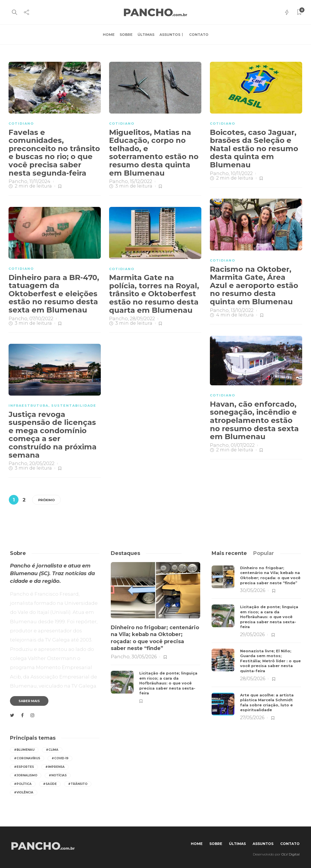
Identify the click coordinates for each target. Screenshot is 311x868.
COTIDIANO (21, 124)
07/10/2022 (41, 319)
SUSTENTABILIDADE (74, 406)
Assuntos (170, 35)
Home (109, 35)
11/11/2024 (40, 181)
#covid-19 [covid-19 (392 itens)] (60, 758)
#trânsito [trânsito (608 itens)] (78, 784)
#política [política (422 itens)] (23, 784)
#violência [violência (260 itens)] (24, 792)
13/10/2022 (242, 310)
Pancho (18, 181)
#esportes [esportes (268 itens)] (24, 767)
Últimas (146, 35)
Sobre (126, 35)
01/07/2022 (243, 445)
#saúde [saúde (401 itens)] (50, 784)
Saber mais (29, 701)
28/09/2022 (142, 319)
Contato (199, 35)
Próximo (46, 500)
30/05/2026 (144, 657)
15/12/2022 (141, 181)
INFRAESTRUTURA (28, 406)
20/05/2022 (42, 463)
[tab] (229, 553)
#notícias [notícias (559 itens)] (58, 775)
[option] (155, 633)
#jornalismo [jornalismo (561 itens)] (26, 775)
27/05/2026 (252, 718)
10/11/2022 (242, 173)
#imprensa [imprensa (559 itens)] (55, 767)
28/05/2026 (253, 679)
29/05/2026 (252, 634)
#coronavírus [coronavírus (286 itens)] (27, 758)
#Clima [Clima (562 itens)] (52, 750)
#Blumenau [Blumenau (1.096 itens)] (24, 750)
